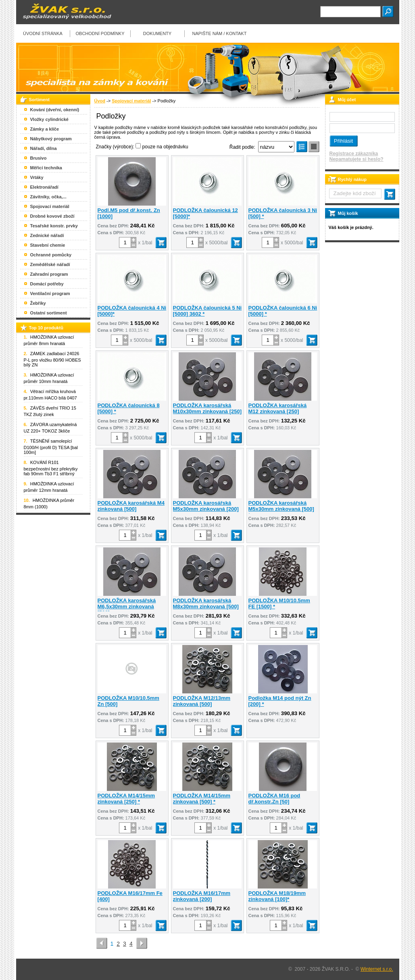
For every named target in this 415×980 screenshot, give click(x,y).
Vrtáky (37, 177)
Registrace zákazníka (354, 154)
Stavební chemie (48, 245)
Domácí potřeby (47, 284)
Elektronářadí (44, 187)
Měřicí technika (46, 168)
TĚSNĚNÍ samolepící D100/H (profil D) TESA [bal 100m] (51, 447)
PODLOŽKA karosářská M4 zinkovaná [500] (131, 506)
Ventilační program (50, 293)
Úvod (100, 101)
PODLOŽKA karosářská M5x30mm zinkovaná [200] (206, 506)
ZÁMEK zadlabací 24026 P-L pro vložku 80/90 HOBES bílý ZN (52, 359)
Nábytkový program (51, 139)
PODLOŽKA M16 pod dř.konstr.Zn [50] (274, 799)
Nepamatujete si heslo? (357, 159)
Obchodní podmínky (100, 33)
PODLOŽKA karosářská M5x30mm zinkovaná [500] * (281, 509)
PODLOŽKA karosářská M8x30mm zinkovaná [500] (206, 603)
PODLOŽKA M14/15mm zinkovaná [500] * (202, 799)
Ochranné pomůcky (51, 255)
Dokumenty (157, 33)
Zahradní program (49, 274)
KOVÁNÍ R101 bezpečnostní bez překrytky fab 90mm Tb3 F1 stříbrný (51, 468)
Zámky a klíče (45, 129)
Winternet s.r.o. (377, 969)
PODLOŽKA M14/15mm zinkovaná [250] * (126, 799)
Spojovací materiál (131, 101)
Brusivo (39, 158)
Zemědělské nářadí (50, 264)
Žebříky (38, 303)
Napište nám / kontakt (220, 33)
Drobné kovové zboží (52, 216)
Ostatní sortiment (49, 313)
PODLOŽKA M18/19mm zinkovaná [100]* (277, 896)
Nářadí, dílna (44, 148)
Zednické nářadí (47, 235)
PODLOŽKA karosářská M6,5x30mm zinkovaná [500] (127, 607)
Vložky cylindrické (49, 119)
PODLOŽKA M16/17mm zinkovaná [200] (202, 896)
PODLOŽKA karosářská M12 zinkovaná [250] (278, 408)
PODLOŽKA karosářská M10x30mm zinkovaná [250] (207, 408)
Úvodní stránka (43, 33)
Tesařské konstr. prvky (54, 226)
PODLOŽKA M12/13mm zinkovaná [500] (202, 701)
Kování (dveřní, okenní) (55, 110)
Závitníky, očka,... (48, 197)
